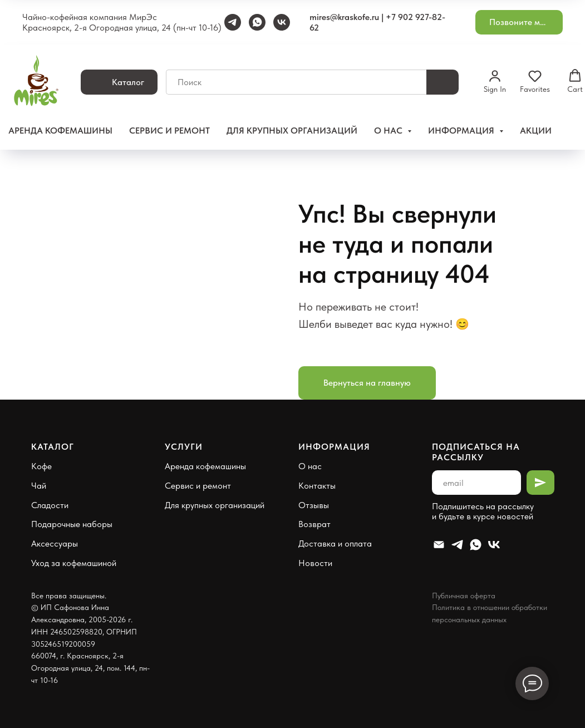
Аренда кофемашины (60, 131)
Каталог (53, 447)
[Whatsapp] (476, 545)
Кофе (41, 466)
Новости (315, 563)
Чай (39, 486)
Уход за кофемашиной (74, 563)
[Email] (439, 545)
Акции (536, 131)
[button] (519, 23)
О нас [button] (389, 131)
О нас (310, 466)
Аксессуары (55, 543)
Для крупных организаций (292, 131)
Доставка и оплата (335, 543)
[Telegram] (233, 22)
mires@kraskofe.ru (344, 17)
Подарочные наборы (72, 524)
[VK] (282, 22)
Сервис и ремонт (169, 131)
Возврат (314, 524)
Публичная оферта (464, 596)
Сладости (50, 505)
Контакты (317, 486)
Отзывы (314, 505)
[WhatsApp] (257, 22)
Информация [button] (462, 131)
